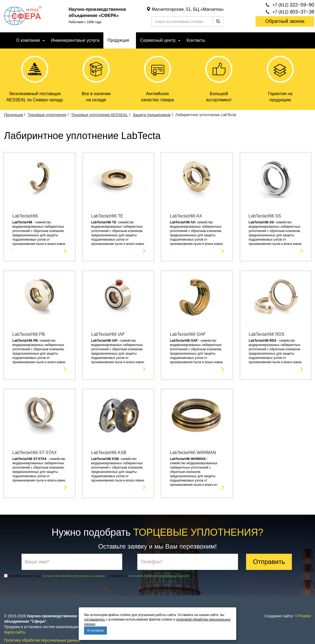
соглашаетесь (95, 619)
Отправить (269, 562)
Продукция (118, 40)
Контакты (196, 40)
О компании (28, 40)
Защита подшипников (152, 115)
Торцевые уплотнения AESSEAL (99, 115)
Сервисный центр (158, 40)
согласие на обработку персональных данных (74, 576)
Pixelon (305, 616)
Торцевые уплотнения (47, 115)
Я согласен (96, 631)
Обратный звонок (285, 21)
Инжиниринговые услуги (75, 40)
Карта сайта (15, 632)
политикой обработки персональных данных (159, 576)
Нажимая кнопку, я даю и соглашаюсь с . (97, 576)
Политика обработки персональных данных (42, 640)
